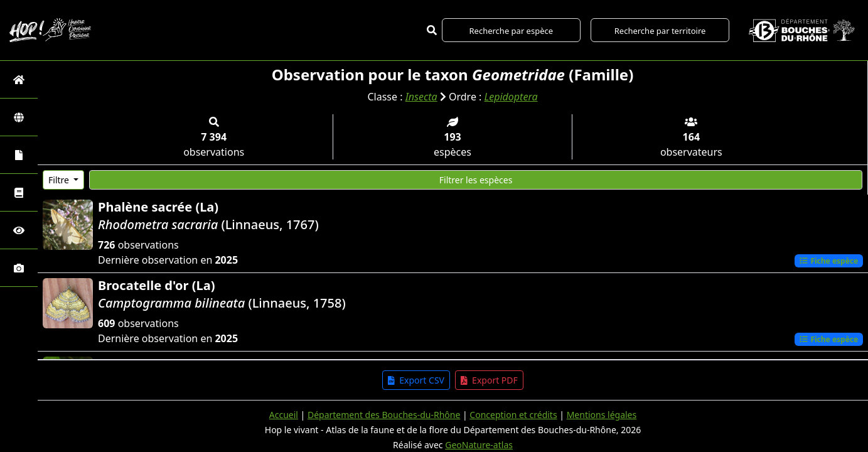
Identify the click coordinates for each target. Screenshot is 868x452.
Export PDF (489, 380)
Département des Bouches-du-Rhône (384, 415)
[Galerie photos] (19, 268)
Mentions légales (602, 415)
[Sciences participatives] (19, 230)
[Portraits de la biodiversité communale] (19, 155)
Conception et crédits (513, 415)
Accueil (284, 415)
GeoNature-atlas (479, 445)
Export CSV (416, 380)
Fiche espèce (828, 261)
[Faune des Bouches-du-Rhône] (19, 192)
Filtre (60, 180)
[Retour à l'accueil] (19, 79)
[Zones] (19, 117)
